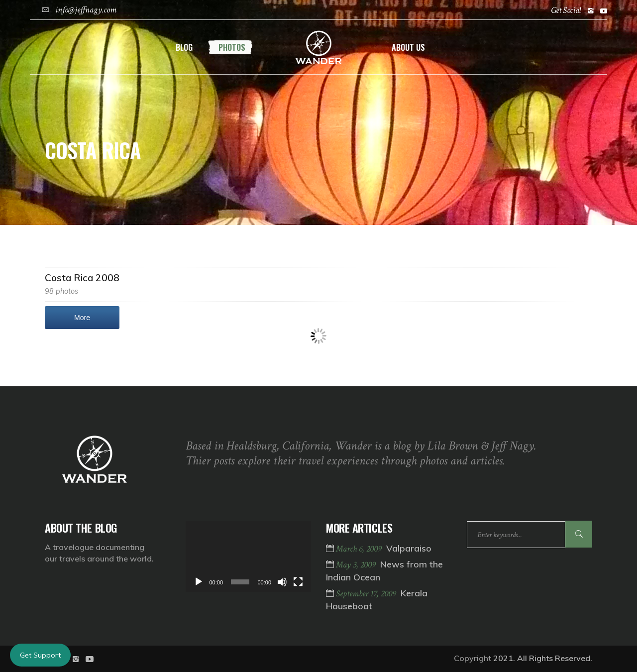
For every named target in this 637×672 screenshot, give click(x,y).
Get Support (40, 655)
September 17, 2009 (367, 594)
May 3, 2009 (357, 565)
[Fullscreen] (298, 582)
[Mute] (282, 582)
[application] (249, 557)
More (82, 318)
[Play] (199, 582)
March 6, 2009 (360, 549)
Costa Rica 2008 (82, 278)
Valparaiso (409, 548)
